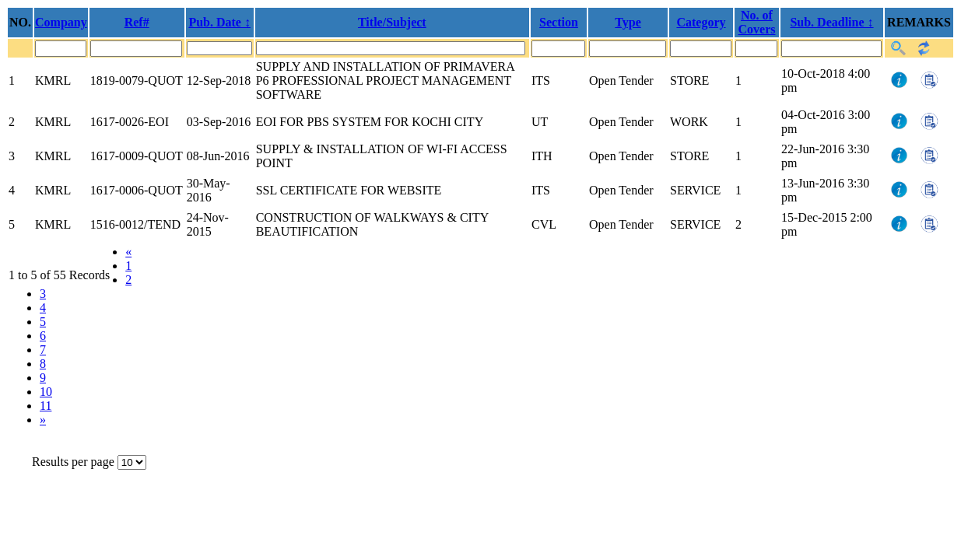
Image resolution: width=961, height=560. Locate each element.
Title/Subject (392, 22)
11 (46, 406)
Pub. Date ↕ (219, 22)
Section (559, 22)
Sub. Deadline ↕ (831, 22)
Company (61, 22)
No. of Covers (757, 22)
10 (46, 392)
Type (628, 22)
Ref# (137, 22)
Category (701, 22)
